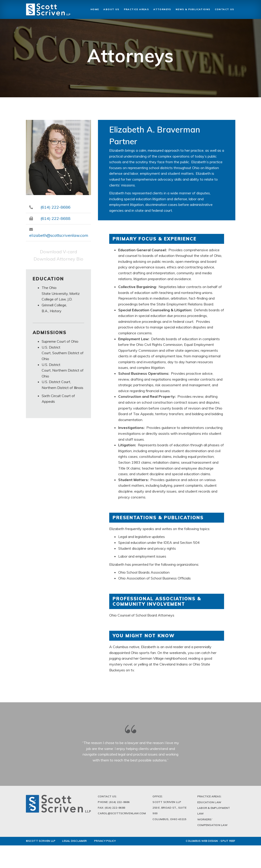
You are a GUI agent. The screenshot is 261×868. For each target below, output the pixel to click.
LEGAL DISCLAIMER (74, 842)
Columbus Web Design (202, 842)
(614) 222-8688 (56, 218)
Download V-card (58, 252)
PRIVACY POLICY (105, 842)
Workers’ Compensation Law (212, 823)
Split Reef (228, 842)
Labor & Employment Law (214, 812)
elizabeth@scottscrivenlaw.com (59, 235)
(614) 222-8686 (56, 207)
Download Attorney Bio (58, 259)
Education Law (209, 804)
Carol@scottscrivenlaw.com (122, 815)
